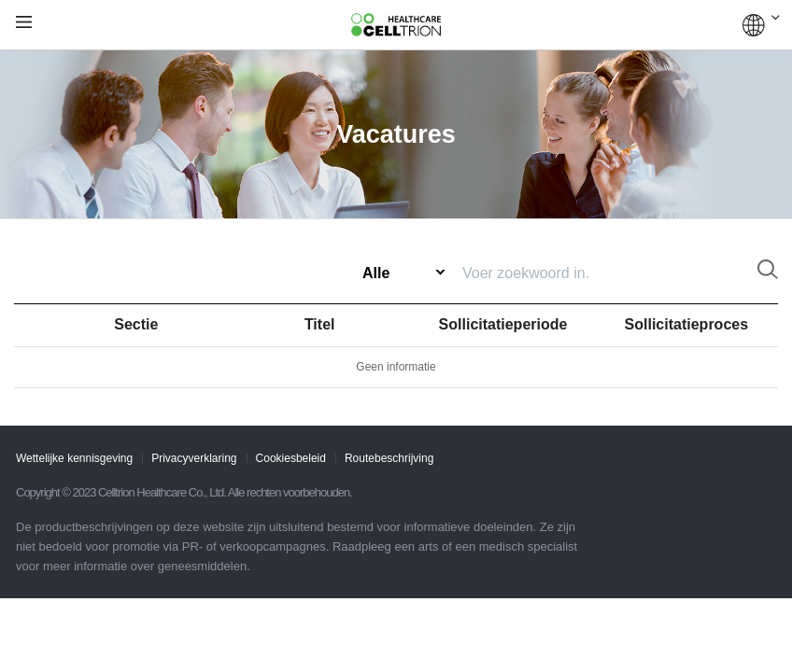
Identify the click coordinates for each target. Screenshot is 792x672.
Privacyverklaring (194, 458)
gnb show (24, 23)
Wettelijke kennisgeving (74, 458)
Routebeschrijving (389, 458)
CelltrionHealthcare (396, 25)
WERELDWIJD (761, 25)
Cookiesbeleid (291, 458)
